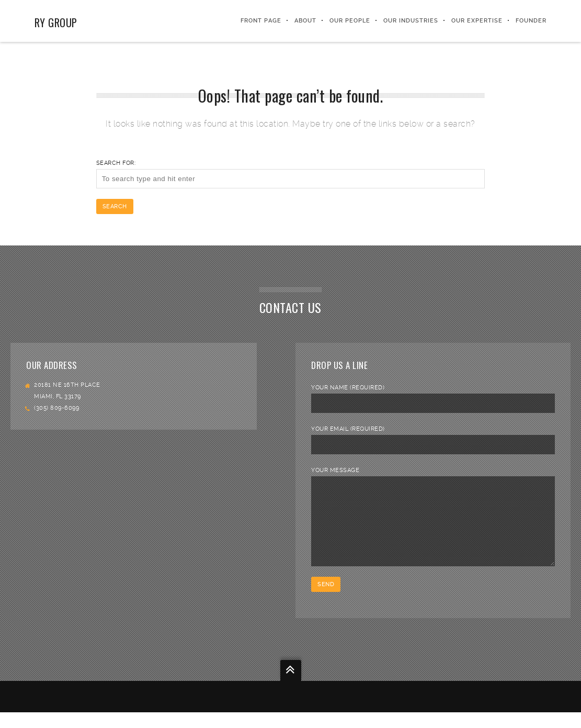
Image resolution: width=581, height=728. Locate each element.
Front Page (261, 21)
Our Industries (411, 21)
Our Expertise (477, 21)
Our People (350, 21)
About (305, 21)
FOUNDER (531, 21)
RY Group (56, 23)
